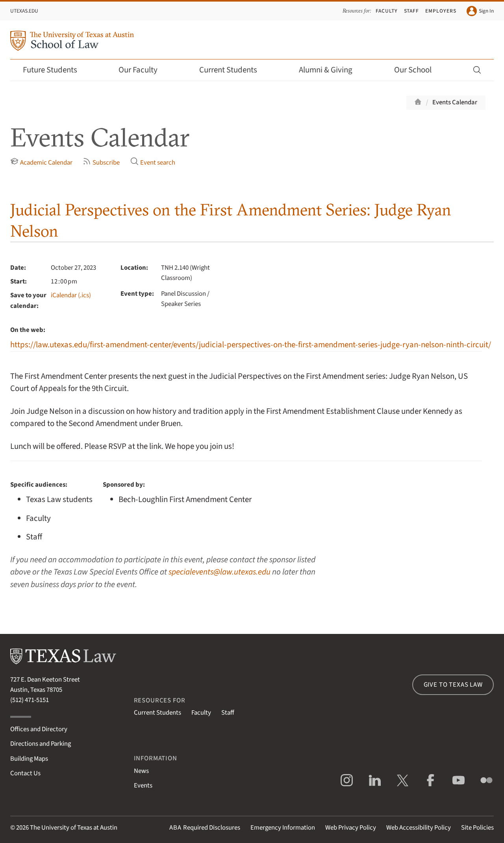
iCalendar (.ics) (71, 295)
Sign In (480, 11)
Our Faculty (143, 70)
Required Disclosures (205, 828)
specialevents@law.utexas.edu (220, 572)
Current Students (233, 70)
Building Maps (29, 759)
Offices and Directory (39, 729)
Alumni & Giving (331, 70)
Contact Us (25, 773)
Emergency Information (283, 828)
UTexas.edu (24, 11)
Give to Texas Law (453, 685)
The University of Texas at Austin (74, 828)
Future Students (55, 70)
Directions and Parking (41, 744)
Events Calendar (455, 102)
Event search (153, 162)
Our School (418, 70)
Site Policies (477, 828)
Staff (412, 11)
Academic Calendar (41, 162)
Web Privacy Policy (351, 828)
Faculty (387, 11)
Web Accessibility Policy (419, 828)
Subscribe (101, 162)
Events (143, 786)
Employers (441, 11)
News (141, 771)
